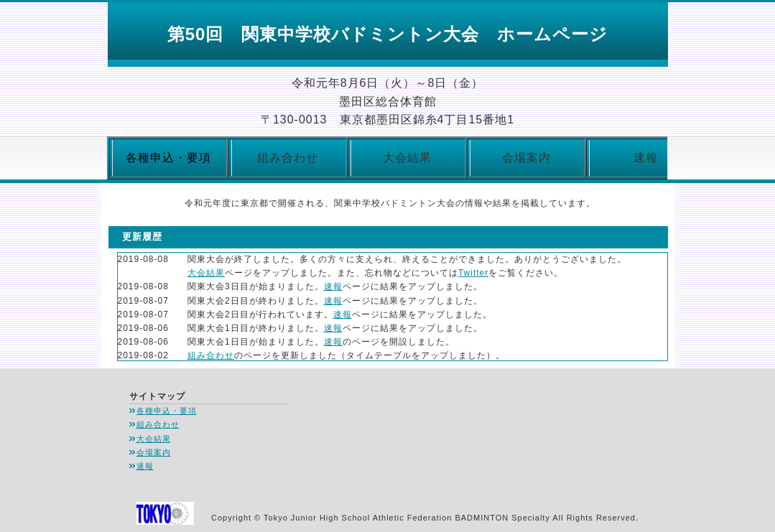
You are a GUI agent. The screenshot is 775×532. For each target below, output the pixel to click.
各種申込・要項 (167, 411)
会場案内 (526, 158)
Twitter (473, 273)
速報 (646, 158)
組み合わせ (288, 158)
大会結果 (407, 158)
